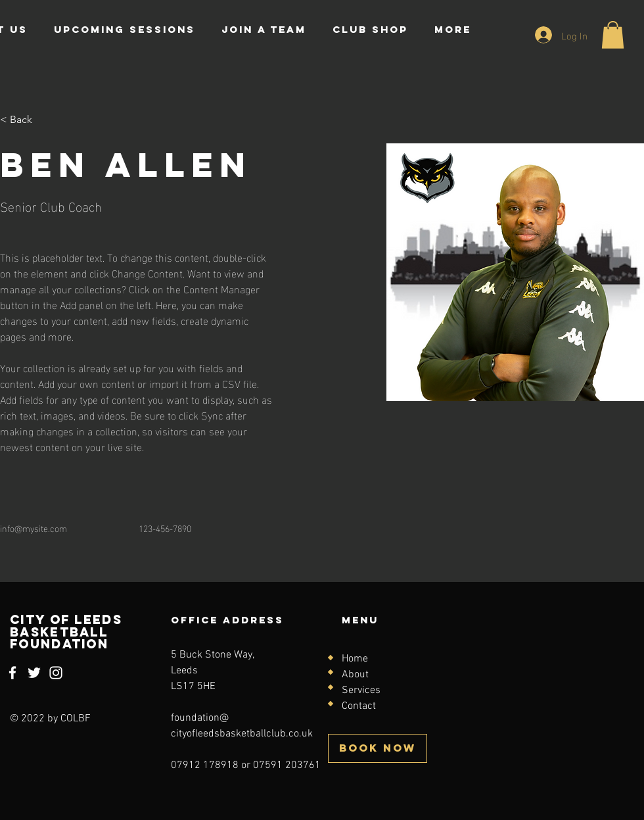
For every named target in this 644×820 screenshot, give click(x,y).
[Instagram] (56, 673)
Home (355, 659)
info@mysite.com (34, 528)
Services (361, 690)
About (355, 675)
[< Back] (26, 120)
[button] (613, 35)
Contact (359, 706)
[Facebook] (12, 673)
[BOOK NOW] (378, 748)
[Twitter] (34, 673)
